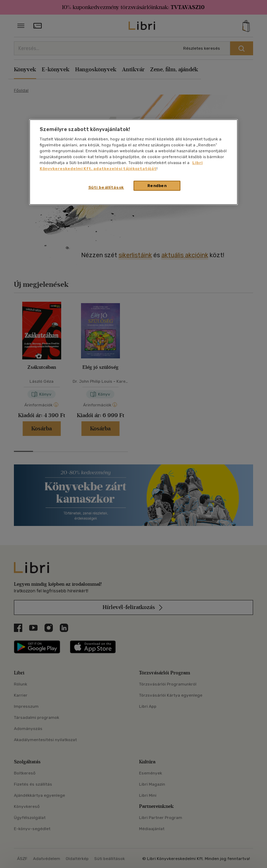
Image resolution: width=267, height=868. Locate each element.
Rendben (157, 185)
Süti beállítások (106, 187)
